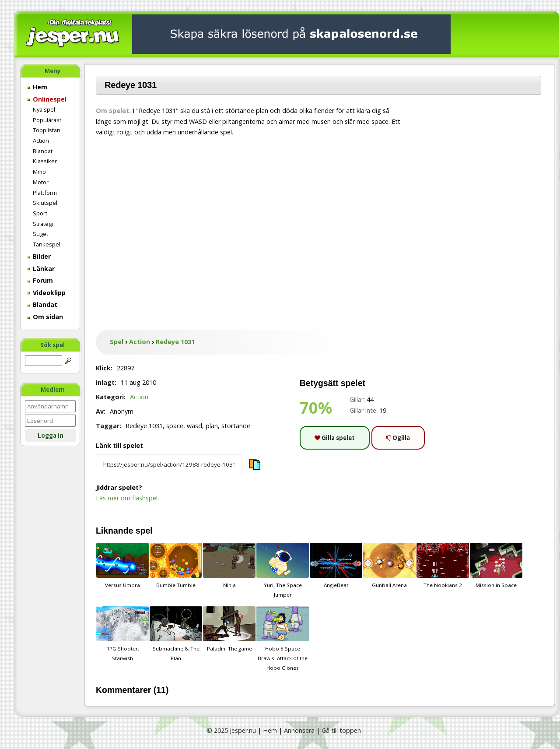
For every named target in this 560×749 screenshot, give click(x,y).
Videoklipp (46, 293)
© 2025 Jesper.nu (231, 730)
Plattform (45, 193)
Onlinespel (47, 99)
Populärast (47, 120)
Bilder (39, 256)
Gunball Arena (389, 566)
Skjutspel (45, 203)
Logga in (51, 436)
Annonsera (299, 730)
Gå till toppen (341, 730)
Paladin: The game (229, 629)
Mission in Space (496, 566)
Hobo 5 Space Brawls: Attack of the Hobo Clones (283, 639)
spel (144, 531)
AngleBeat (336, 566)
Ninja (229, 566)
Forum (40, 280)
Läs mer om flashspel (127, 498)
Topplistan (47, 130)
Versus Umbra (122, 566)
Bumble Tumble (176, 566)
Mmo (39, 172)
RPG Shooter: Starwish (122, 634)
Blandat (43, 151)
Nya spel (44, 109)
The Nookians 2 (443, 566)
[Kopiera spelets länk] (169, 465)
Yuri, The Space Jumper (283, 570)
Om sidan (45, 317)
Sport (40, 213)
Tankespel (47, 244)
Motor (41, 182)
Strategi (43, 224)
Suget (40, 234)
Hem (37, 87)
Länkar (41, 269)
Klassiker (45, 161)
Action (41, 141)
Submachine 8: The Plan (176, 634)
